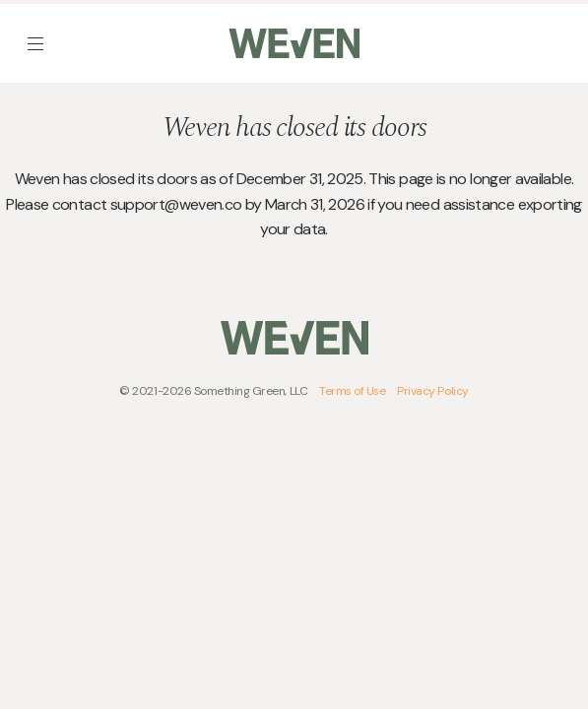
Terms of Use (352, 391)
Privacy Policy (432, 391)
